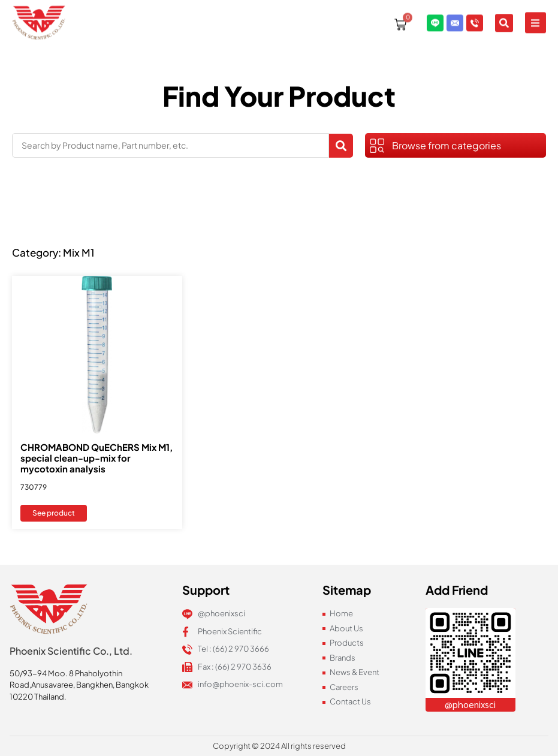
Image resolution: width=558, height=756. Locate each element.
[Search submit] (341, 146)
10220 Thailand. (38, 697)
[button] (536, 11)
